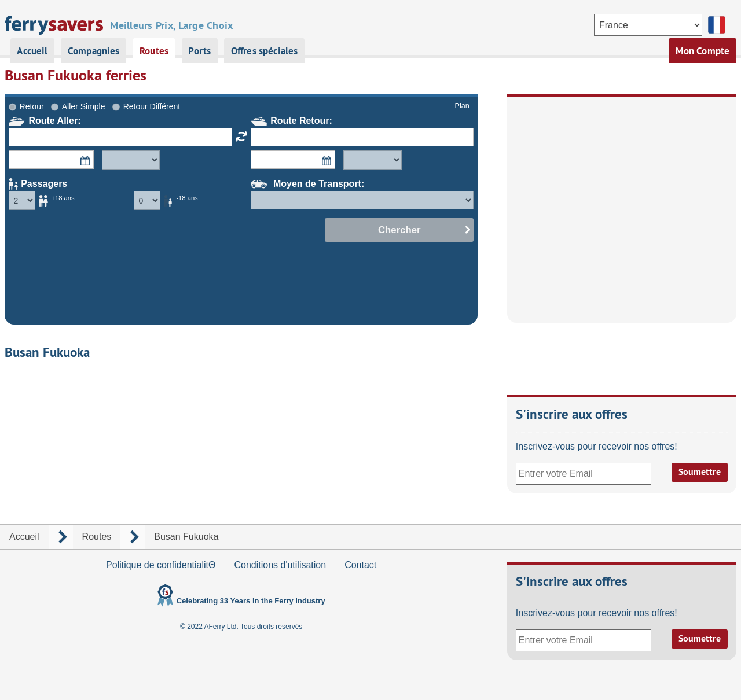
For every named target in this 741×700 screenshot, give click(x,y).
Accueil (32, 51)
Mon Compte (703, 51)
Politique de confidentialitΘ (161, 565)
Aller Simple (84, 106)
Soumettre (700, 472)
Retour (32, 106)
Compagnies (94, 51)
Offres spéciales (265, 51)
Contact (360, 565)
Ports (199, 51)
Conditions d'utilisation (280, 565)
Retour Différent (152, 106)
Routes (154, 51)
